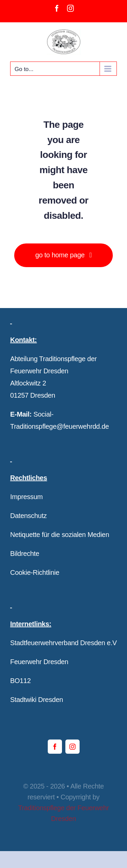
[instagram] (72, 747)
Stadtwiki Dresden (37, 700)
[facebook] (55, 747)
